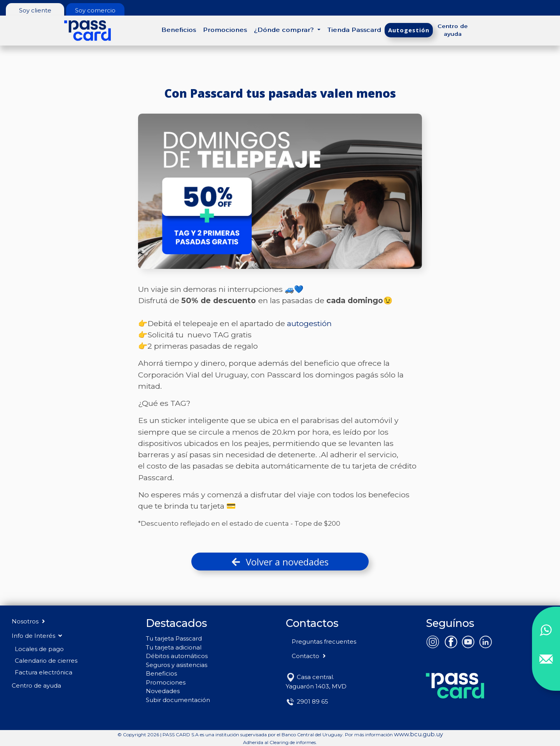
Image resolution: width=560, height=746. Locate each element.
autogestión (309, 323)
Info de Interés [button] (37, 636)
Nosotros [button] (29, 621)
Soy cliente (35, 10)
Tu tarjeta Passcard (174, 638)
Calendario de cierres (46, 661)
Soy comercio (95, 10)
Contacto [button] (309, 656)
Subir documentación (178, 700)
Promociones (225, 30)
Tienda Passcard (354, 30)
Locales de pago (39, 649)
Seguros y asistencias (177, 665)
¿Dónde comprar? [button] (285, 30)
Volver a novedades (280, 562)
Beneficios (179, 30)
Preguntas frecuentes (324, 642)
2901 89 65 (307, 701)
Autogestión (409, 30)
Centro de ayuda (453, 30)
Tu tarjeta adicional (174, 647)
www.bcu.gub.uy (418, 734)
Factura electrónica (44, 672)
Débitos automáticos (177, 656)
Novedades (163, 691)
